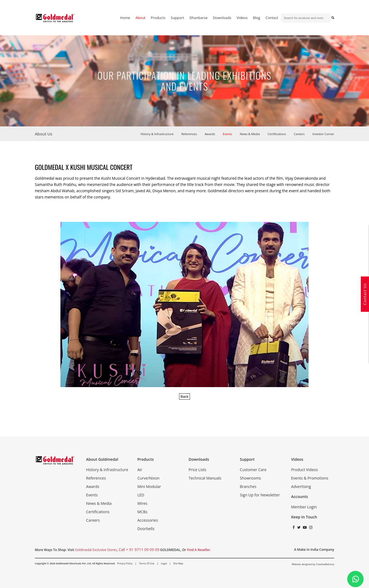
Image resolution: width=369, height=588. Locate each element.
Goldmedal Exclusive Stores (96, 550)
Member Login (304, 507)
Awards (210, 134)
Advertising (301, 486)
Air (140, 470)
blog (257, 18)
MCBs (142, 512)
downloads (222, 18)
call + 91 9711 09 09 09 (139, 550)
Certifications (277, 134)
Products (158, 18)
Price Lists (197, 470)
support (178, 18)
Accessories (148, 520)
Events (227, 134)
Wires (142, 503)
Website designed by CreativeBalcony (313, 564)
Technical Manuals (205, 478)
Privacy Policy (125, 563)
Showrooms (250, 478)
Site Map (178, 563)
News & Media (250, 134)
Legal (164, 563)
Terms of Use (147, 563)
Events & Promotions (310, 478)
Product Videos (305, 470)
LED (141, 495)
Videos (242, 18)
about (141, 18)
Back (184, 396)
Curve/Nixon (149, 478)
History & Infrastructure (157, 134)
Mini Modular (149, 486)
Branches (248, 486)
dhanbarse (199, 18)
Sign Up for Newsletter (260, 495)
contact (272, 18)
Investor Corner (323, 134)
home (125, 18)
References (189, 134)
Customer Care (253, 470)
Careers (299, 134)
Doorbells (146, 529)
